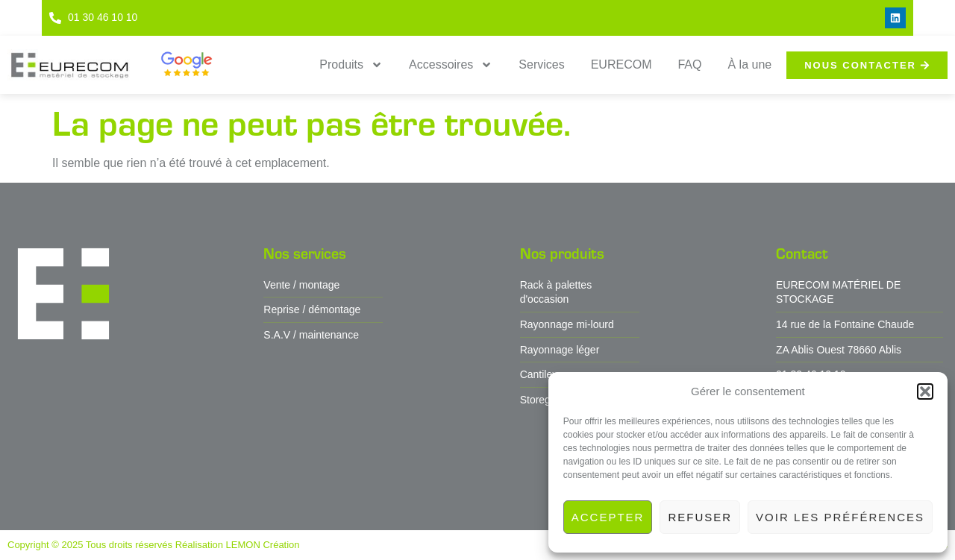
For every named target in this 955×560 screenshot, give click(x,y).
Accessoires (451, 65)
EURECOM (621, 65)
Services (541, 65)
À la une (749, 65)
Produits (351, 65)
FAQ (689, 65)
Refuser (700, 517)
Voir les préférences (840, 517)
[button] (925, 391)
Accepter (608, 517)
